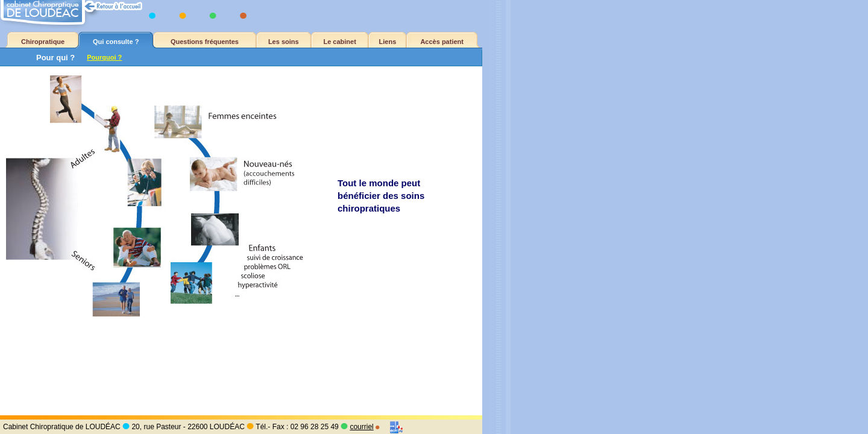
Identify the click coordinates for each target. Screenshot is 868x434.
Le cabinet (339, 42)
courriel (361, 427)
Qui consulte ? (116, 42)
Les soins (284, 42)
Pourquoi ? (104, 57)
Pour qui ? (55, 58)
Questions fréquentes (205, 42)
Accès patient (442, 42)
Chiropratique (43, 42)
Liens (388, 42)
